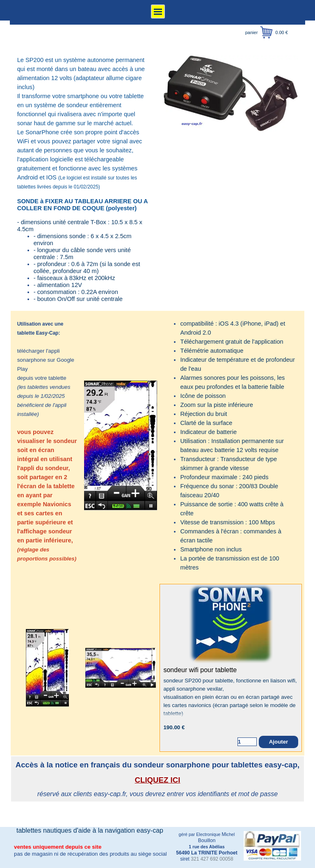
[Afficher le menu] (158, 11)
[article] (231, 668)
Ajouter (279, 742)
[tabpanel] (84, 179)
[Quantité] (247, 742)
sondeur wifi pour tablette (200, 670)
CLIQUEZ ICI (158, 780)
